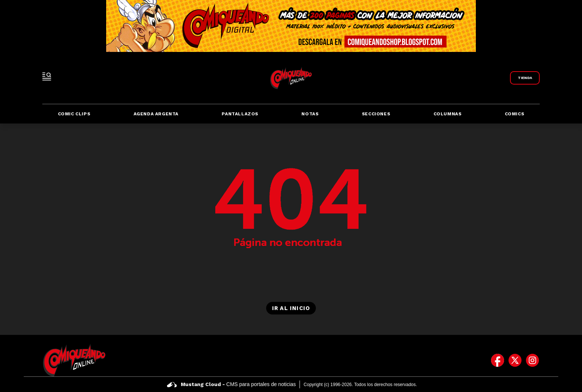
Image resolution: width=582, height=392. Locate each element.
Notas (310, 114)
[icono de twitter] (515, 360)
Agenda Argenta (156, 114)
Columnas (448, 114)
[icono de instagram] (532, 360)
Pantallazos (240, 114)
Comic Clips (74, 114)
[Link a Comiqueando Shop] (525, 78)
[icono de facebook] (498, 360)
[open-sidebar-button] (47, 76)
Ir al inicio (291, 308)
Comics (515, 114)
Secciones (376, 114)
